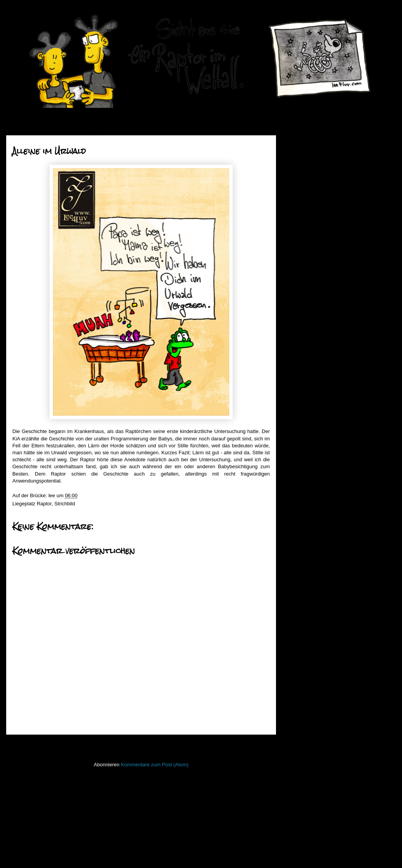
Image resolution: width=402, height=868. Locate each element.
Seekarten (300, 724)
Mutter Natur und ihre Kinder (333, 307)
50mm (296, 552)
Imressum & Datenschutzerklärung (327, 802)
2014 (303, 469)
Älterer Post (254, 745)
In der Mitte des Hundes (328, 317)
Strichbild (64, 504)
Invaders (298, 621)
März (309, 269)
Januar (311, 437)
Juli (307, 230)
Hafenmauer (303, 598)
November (315, 191)
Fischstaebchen (306, 587)
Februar (312, 279)
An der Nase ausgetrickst (329, 298)
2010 (303, 508)
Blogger (220, 853)
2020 (303, 143)
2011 (303, 499)
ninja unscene (304, 678)
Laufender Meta (306, 644)
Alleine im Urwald (320, 366)
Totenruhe (312, 386)
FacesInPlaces (305, 575)
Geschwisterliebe (320, 327)
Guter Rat (312, 415)
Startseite (143, 745)
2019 (303, 153)
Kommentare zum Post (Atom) (155, 765)
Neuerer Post (30, 745)
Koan (295, 632)
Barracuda (313, 376)
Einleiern (311, 425)
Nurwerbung (315, 288)
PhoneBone (302, 701)
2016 (303, 449)
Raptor (44, 504)
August (311, 221)
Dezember (315, 181)
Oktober (312, 201)
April (308, 260)
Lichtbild (298, 667)
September (316, 211)
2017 (303, 173)
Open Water (302, 690)
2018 (303, 163)
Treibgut (298, 770)
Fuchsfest (312, 337)
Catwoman (313, 356)
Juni (308, 240)
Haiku (295, 610)
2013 (303, 479)
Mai (307, 250)
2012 (303, 489)
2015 (303, 460)
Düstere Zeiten (318, 395)
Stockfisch (300, 747)
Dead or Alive (316, 405)
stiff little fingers (306, 736)
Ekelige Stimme (319, 347)
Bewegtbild (301, 564)
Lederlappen (303, 656)
